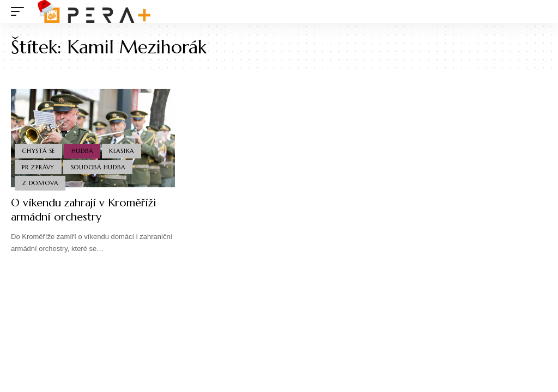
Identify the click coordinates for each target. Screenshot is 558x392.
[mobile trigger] (20, 11)
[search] (539, 11)
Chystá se (38, 151)
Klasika (122, 151)
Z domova (40, 183)
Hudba (82, 151)
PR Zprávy (38, 167)
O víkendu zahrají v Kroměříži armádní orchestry (84, 210)
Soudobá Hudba (98, 167)
